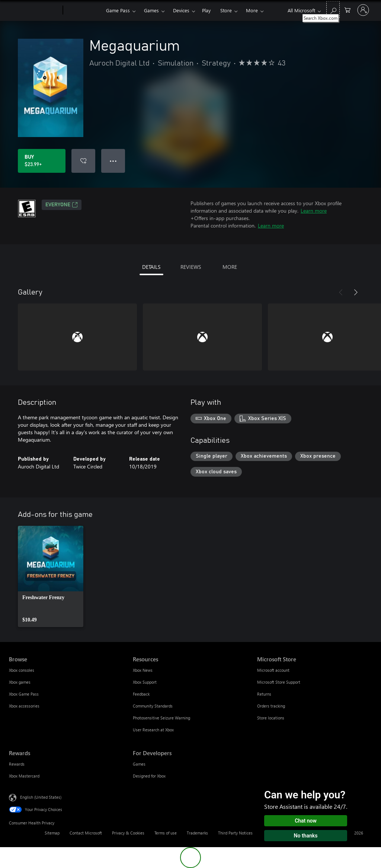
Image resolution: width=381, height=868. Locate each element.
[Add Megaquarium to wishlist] (83, 161)
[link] (51, 576)
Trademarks (197, 833)
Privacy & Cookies (128, 833)
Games (151, 10)
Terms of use (166, 833)
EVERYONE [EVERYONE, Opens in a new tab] (62, 205)
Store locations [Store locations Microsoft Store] (271, 718)
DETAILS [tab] (151, 267)
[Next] (356, 292)
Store (226, 10)
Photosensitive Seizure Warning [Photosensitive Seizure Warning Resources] (161, 718)
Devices (181, 10)
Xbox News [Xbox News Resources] (143, 670)
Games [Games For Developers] (139, 764)
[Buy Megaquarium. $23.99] (42, 161)
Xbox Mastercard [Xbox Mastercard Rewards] (24, 776)
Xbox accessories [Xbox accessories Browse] (24, 706)
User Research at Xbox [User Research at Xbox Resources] (153, 730)
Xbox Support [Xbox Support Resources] (145, 682)
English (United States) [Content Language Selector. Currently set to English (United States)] (41, 797)
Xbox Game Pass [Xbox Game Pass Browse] (24, 694)
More (252, 10)
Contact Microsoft (86, 833)
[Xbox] (84, 10)
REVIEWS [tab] (191, 267)
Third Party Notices (235, 833)
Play (206, 10)
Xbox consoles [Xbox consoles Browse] (22, 670)
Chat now (306, 821)
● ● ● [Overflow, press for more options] (113, 161)
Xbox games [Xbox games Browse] (20, 682)
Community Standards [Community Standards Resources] (153, 706)
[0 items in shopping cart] (348, 9)
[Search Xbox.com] (333, 9)
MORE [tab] (230, 267)
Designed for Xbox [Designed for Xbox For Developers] (149, 776)
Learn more (314, 211)
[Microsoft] (34, 10)
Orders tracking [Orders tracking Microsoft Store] (271, 706)
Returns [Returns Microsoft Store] (264, 694)
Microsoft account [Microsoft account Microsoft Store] (273, 670)
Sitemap (52, 833)
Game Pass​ (118, 10)
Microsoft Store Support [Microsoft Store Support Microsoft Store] (279, 682)
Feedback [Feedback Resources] (141, 694)
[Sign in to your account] (363, 10)
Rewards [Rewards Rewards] (17, 764)
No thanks (306, 836)
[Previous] (341, 292)
